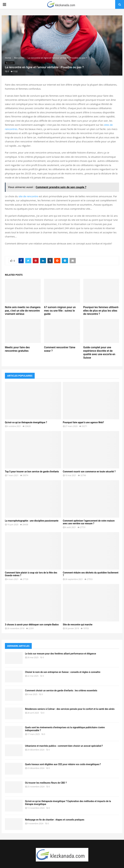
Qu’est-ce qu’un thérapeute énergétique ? (26, 422)
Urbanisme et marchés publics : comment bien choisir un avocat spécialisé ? (64, 746)
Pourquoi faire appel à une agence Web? (83, 422)
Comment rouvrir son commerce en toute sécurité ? (89, 472)
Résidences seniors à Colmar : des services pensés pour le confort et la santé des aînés (70, 709)
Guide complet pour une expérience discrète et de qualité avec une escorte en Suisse (99, 352)
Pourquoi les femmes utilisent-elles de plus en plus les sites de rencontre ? (101, 311)
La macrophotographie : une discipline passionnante (32, 521)
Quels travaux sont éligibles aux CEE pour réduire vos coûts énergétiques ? (63, 764)
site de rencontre (28, 196)
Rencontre (10, 63)
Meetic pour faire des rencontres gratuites (17, 349)
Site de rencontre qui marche (78, 625)
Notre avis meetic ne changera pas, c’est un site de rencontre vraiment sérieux (23, 311)
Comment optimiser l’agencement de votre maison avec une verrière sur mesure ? (89, 522)
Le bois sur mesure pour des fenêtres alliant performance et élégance (61, 654)
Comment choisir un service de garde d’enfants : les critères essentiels (61, 691)
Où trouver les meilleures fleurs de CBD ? (46, 783)
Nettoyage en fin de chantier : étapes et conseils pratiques (55, 820)
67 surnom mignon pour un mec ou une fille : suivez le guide (60, 311)
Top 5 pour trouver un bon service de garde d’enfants (32, 472)
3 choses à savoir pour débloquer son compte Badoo (32, 625)
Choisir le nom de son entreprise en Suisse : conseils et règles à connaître (63, 672)
